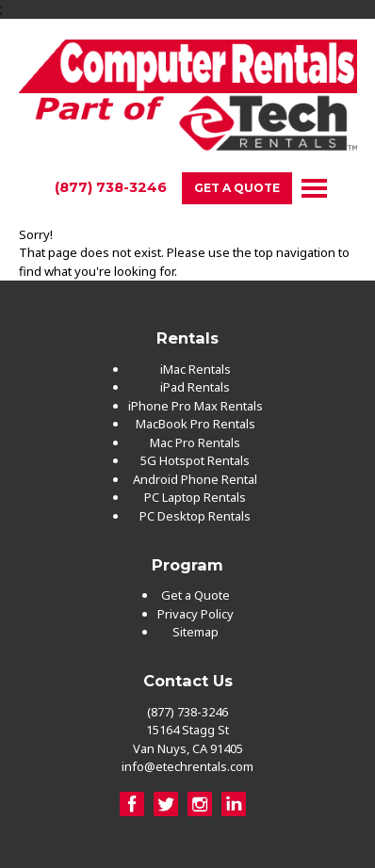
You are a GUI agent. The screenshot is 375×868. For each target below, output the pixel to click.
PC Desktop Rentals (195, 516)
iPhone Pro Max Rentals (196, 406)
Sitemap (196, 632)
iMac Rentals (196, 369)
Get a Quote (237, 188)
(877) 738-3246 (111, 187)
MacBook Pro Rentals (196, 424)
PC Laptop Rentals (195, 497)
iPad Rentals (195, 387)
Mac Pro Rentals (195, 442)
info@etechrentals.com (187, 766)
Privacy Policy (196, 614)
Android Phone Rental (195, 479)
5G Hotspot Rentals (195, 460)
